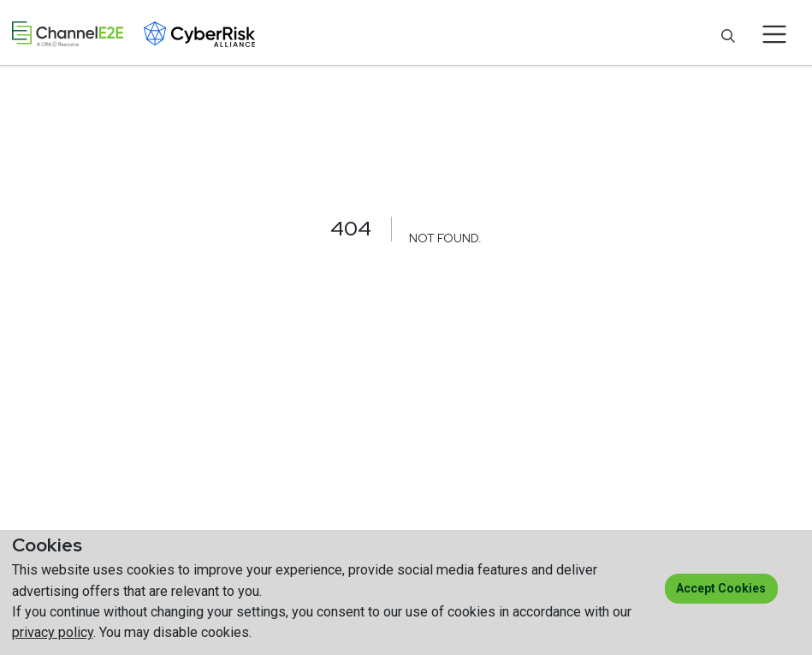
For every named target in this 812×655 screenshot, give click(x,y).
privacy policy (53, 632)
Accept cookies (721, 588)
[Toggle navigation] (775, 34)
